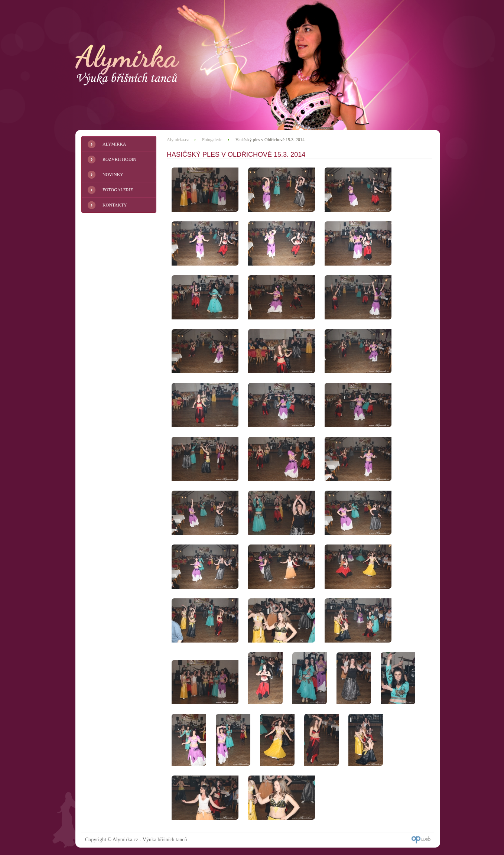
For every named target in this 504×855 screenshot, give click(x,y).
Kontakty (115, 205)
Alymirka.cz (178, 140)
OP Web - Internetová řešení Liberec (421, 840)
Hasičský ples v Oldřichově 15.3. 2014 (270, 140)
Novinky (113, 175)
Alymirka (114, 144)
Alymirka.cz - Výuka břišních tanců (127, 65)
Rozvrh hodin (119, 159)
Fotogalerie (118, 190)
